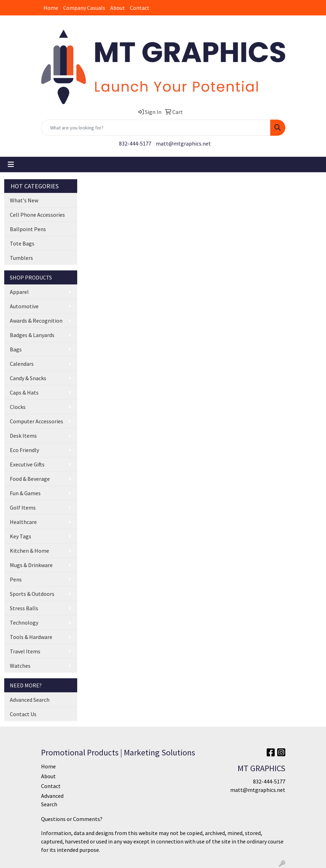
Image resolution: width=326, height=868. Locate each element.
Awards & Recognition (36, 321)
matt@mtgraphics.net (183, 143)
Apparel (19, 292)
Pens (16, 579)
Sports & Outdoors (32, 594)
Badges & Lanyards (32, 335)
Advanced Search (30, 700)
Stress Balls (24, 608)
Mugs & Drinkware (31, 565)
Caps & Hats (24, 392)
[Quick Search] (156, 128)
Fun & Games (25, 493)
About (118, 8)
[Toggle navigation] (11, 164)
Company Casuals (84, 8)
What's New (24, 200)
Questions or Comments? (72, 819)
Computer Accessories (36, 421)
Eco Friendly (24, 450)
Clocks (18, 407)
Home (51, 8)
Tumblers (21, 258)
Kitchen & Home (29, 551)
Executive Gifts (27, 464)
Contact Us (23, 714)
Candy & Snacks (28, 378)
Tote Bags (22, 243)
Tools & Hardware (31, 637)
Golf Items (23, 507)
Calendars (22, 364)
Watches (20, 666)
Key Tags (21, 536)
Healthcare (23, 522)
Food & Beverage (30, 479)
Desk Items (23, 436)
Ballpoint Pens (28, 229)
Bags (16, 349)
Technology (24, 623)
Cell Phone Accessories (37, 215)
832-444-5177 (135, 143)
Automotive (24, 306)
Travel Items (25, 651)
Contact (140, 8)
